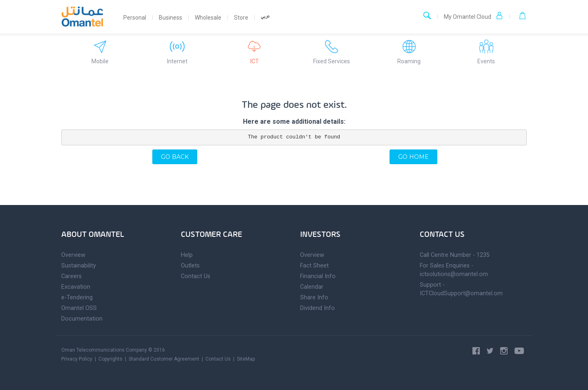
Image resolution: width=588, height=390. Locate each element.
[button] (518, 17)
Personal (135, 18)
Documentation (82, 319)
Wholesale (208, 18)
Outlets (190, 266)
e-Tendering (77, 298)
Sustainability (79, 266)
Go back (175, 157)
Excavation (76, 287)
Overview (73, 255)
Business (170, 18)
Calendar (312, 287)
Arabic (265, 19)
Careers (71, 276)
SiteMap (246, 359)
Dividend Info (317, 308)
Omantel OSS (79, 308)
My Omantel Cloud (473, 16)
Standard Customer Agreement (164, 359)
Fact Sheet (314, 266)
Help (187, 255)
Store (241, 18)
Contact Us (196, 276)
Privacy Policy (77, 359)
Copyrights (110, 359)
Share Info (314, 298)
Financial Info (318, 276)
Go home (413, 157)
